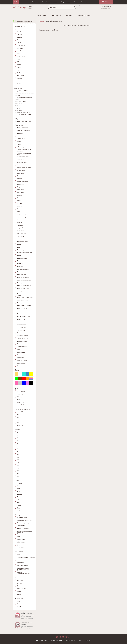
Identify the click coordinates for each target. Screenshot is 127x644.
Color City (20, 37)
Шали (18, 537)
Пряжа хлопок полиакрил (24, 311)
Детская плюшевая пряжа (24, 168)
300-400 (19, 420)
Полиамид (20, 264)
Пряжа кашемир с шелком (24, 306)
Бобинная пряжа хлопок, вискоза (24, 154)
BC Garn (19, 32)
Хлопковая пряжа (22, 341)
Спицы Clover (18, 110)
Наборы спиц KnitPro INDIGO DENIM (23, 98)
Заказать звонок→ (106, 8)
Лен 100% (20, 206)
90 (17, 452)
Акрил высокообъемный (24, 130)
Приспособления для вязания (23, 115)
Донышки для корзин (21, 117)
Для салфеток (21, 190)
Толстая (19, 604)
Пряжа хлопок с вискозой (24, 314)
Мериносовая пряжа (22, 217)
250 (18, 465)
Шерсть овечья (21, 358)
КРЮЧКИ (17, 95)
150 (18, 457)
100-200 (19, 415)
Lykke (18, 54)
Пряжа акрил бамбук (23, 275)
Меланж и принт (21, 214)
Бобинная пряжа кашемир (24, 147)
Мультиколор (20, 560)
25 (17, 438)
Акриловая (20, 133)
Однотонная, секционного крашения (24, 571)
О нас (76, 2)
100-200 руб (20, 394)
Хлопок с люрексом (22, 347)
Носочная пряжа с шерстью (25, 253)
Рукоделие (20, 545)
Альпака (19, 136)
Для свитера (20, 192)
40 (17, 443)
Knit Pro (19, 43)
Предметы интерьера (23, 528)
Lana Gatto (20, 48)
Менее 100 (20, 412)
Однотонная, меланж (23, 565)
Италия (19, 497)
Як (18, 366)
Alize (18, 29)
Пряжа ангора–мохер (23, 277)
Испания (19, 494)
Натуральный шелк (22, 242)
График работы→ (106, 6)
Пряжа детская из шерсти (24, 280)
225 (18, 463)
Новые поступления (84, 15)
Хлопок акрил (21, 344)
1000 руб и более (21, 405)
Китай (18, 500)
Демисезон (20, 583)
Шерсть (19, 349)
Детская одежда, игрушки (24, 523)
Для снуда (20, 195)
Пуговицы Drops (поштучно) (23, 121)
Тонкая (19, 607)
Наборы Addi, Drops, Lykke (22, 112)
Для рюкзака (20, 187)
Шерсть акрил (21, 352)
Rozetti (19, 67)
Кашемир (19, 203)
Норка (19, 247)
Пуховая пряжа (21, 319)
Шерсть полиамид (22, 360)
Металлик (20, 222)
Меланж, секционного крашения (26, 557)
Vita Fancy (20, 73)
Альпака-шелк (21, 139)
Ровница (19, 322)
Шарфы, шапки (21, 539)
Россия (19, 505)
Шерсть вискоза (21, 355)
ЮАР (18, 511)
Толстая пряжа (21, 330)
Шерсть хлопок (21, 363)
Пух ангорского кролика (24, 316)
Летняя (19, 594)
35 (17, 441)
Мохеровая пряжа (22, 239)
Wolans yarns (20, 76)
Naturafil (19, 65)
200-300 (19, 417)
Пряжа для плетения (22, 300)
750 (18, 476)
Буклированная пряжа (23, 157)
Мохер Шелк (20, 236)
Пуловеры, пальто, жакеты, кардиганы (24, 531)
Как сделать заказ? (37, 2)
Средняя (19, 601)
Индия (19, 491)
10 (17, 432)
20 (17, 435)
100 (18, 454)
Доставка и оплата (52, 2)
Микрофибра (20, 228)
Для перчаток (21, 184)
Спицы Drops (18, 104)
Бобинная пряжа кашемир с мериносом (25, 150)
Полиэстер (20, 266)
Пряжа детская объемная (24, 286)
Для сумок (20, 198)
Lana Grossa (20, 51)
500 (18, 474)
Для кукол (20, 179)
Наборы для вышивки (21, 119)
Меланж (19, 554)
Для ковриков (21, 176)
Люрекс (19, 212)
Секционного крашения (23, 574)
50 (17, 446)
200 (18, 460)
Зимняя (19, 591)
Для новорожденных (23, 181)
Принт (19, 272)
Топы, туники (21, 534)
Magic (18, 59)
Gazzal (19, 40)
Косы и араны (21, 526)
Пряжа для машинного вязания (25, 297)
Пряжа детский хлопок (23, 291)
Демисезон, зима (21, 586)
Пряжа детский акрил (23, 288)
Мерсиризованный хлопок (24, 220)
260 (18, 468)
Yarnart (19, 81)
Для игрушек (20, 173)
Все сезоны (20, 580)
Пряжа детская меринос (23, 283)
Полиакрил (20, 261)
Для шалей (20, 201)
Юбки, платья (21, 542)
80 (17, 449)
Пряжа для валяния (22, 128)
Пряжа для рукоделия (23, 303)
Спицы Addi (18, 106)
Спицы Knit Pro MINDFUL (22, 91)
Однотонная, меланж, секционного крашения (23, 568)
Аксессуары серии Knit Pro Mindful (24, 93)
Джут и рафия (21, 170)
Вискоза (19, 165)
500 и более (20, 426)
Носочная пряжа (21, 250)
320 (18, 471)
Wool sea (19, 78)
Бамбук (19, 144)
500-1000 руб (20, 402)
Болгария (19, 483)
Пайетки (19, 255)
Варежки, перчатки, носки (24, 520)
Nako (18, 62)
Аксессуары (69, 15)
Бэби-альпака (21, 159)
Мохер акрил (20, 231)
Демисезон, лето (21, 589)
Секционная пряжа (22, 325)
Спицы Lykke (18, 108)
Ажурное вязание (22, 517)
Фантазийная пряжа (22, 338)
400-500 (19, 423)
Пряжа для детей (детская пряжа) (24, 294)
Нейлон (19, 244)
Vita (18, 70)
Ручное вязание (21, 548)
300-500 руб (20, 400)
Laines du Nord (21, 45)
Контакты (84, 2)
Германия (19, 486)
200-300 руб (20, 397)
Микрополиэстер (22, 225)
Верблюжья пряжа (22, 162)
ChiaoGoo (19, 34)
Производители (41, 15)
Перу (18, 502)
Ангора (19, 141)
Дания (19, 489)
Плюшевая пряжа (22, 258)
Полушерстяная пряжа (23, 269)
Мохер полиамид (22, 233)
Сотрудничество (66, 2)
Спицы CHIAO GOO (20, 101)
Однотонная (20, 563)
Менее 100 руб (21, 391)
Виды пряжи (56, 15)
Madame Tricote (21, 56)
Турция (19, 508)
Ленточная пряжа (22, 209)
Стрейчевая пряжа (22, 327)
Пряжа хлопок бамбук (23, 308)
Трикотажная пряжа (22, 336)
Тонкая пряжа (21, 333)
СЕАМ (19, 84)
